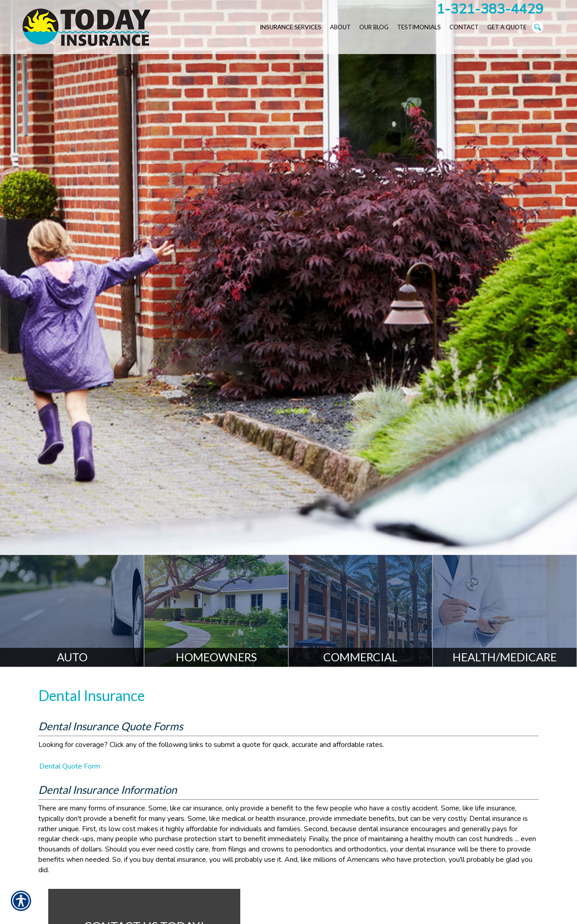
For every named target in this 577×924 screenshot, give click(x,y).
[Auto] (72, 611)
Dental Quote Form (70, 766)
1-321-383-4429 (490, 9)
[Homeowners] (216, 611)
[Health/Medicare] (505, 611)
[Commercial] (361, 611)
